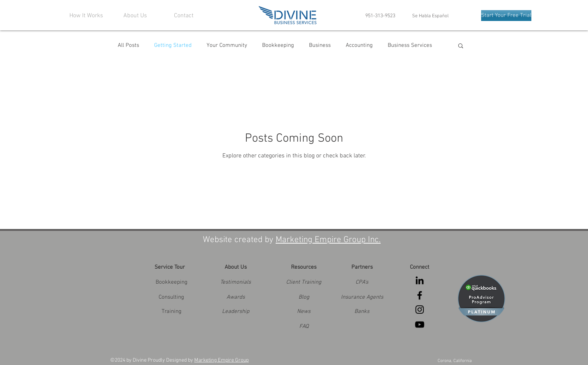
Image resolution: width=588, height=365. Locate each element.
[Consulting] (171, 297)
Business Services (410, 45)
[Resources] (304, 267)
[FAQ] (304, 326)
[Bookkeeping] (171, 282)
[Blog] (304, 297)
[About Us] (235, 267)
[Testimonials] (235, 282)
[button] (461, 46)
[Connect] (420, 267)
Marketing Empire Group (221, 360)
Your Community (227, 45)
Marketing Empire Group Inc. (328, 240)
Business (320, 45)
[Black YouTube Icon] (420, 325)
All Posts (128, 45)
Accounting (359, 45)
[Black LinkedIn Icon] (420, 280)
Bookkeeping (278, 45)
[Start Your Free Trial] (506, 16)
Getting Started (173, 45)
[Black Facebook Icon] (420, 295)
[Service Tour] (170, 267)
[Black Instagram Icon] (420, 310)
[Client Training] (304, 282)
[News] (304, 311)
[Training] (171, 311)
